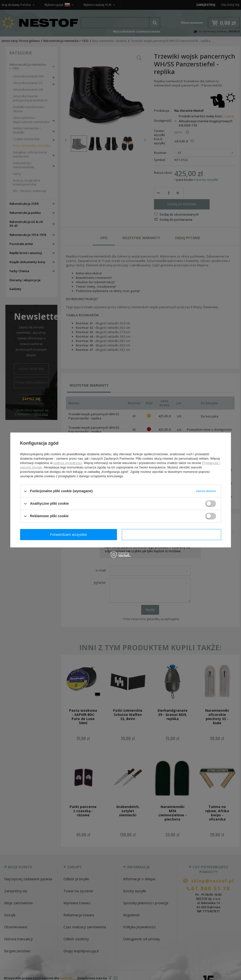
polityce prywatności (68, 463)
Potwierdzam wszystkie (173, 534)
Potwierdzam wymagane (70, 534)
